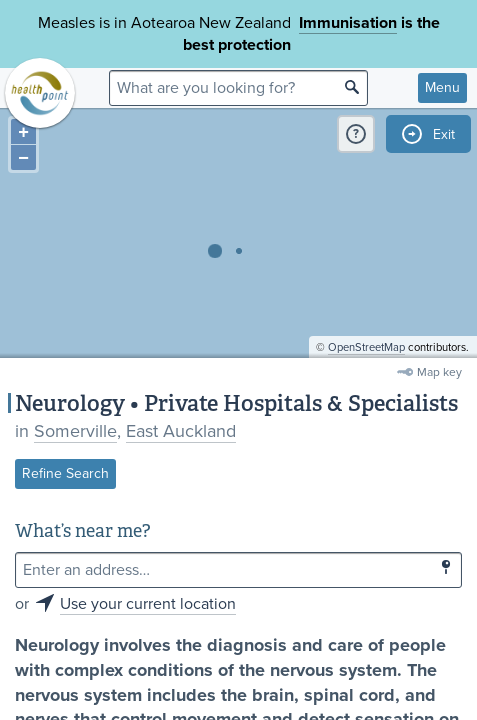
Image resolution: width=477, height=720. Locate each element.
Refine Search (65, 473)
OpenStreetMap (366, 347)
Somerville (75, 431)
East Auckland (181, 431)
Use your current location (148, 604)
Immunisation (348, 23)
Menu (442, 87)
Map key (439, 372)
